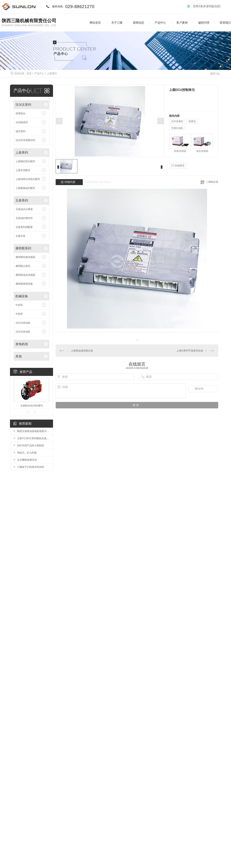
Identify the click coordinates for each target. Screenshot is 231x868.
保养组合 (20, 113)
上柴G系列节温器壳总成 (190, 351)
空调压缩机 (177, 128)
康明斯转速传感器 (25, 257)
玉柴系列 (22, 200)
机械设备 (22, 296)
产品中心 (160, 23)
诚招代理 (204, 23)
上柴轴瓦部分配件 (25, 161)
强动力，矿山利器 (27, 453)
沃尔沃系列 (23, 105)
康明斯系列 (23, 248)
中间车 (19, 305)
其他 (19, 356)
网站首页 (95, 23)
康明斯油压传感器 (25, 275)
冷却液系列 (22, 122)
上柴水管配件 (23, 170)
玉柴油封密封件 (24, 218)
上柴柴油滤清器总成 (82, 351)
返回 (215, 73)
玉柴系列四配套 (24, 227)
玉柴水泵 (20, 236)
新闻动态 (139, 23)
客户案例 (182, 23)
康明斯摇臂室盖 (24, 284)
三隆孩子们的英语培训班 (31, 467)
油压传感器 (202, 151)
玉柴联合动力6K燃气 (32, 406)
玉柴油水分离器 (24, 209)
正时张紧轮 (177, 121)
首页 (29, 73)
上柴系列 (52, 73)
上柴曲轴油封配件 (25, 188)
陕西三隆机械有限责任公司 (29, 21)
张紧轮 (192, 121)
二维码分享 (212, 182)
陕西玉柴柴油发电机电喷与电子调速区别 (33, 431)
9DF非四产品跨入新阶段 (30, 445)
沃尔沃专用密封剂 (25, 140)
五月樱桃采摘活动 (27, 460)
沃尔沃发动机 (23, 323)
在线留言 (178, 166)
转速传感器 (180, 151)
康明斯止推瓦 (23, 266)
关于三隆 (117, 23)
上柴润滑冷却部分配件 (28, 179)
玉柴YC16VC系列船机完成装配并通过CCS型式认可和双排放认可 (33, 438)
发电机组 (22, 344)
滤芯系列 (20, 131)
